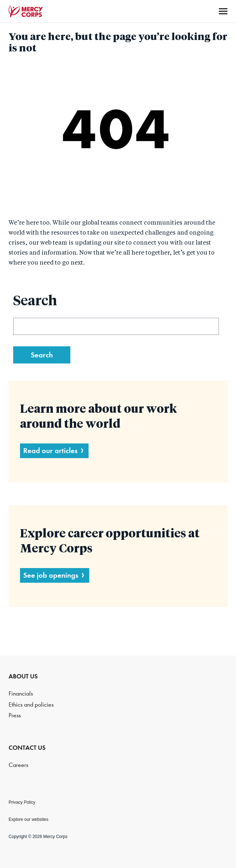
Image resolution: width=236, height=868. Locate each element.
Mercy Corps (26, 11)
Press (15, 715)
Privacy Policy (22, 802)
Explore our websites (28, 819)
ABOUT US (23, 676)
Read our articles (50, 450)
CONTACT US (27, 748)
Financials (21, 694)
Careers (18, 765)
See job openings (51, 575)
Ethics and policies (31, 705)
